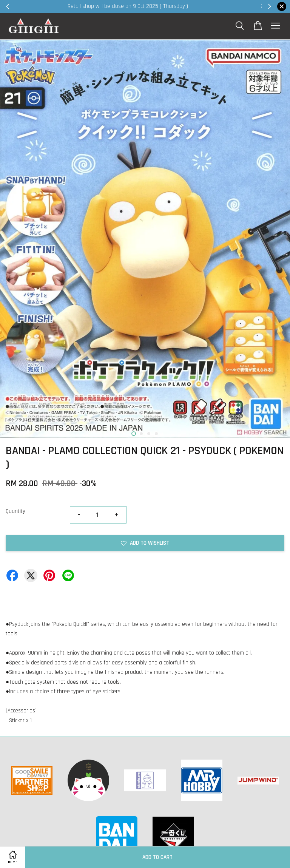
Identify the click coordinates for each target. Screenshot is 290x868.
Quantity (15, 511)
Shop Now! (237, 6)
